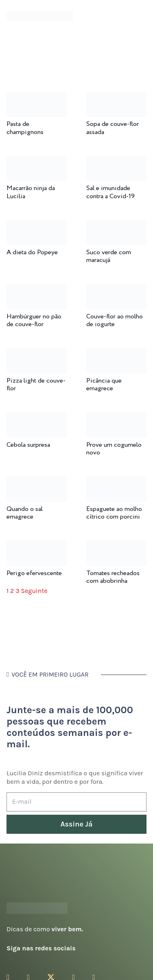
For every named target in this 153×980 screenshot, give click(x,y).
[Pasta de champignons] (37, 97)
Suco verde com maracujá (109, 256)
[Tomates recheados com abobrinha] (116, 546)
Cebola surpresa (28, 445)
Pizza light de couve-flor (36, 385)
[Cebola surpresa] (37, 418)
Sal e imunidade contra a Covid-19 (110, 192)
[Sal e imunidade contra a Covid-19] (116, 161)
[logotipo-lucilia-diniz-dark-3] (40, 16)
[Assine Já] (76, 824)
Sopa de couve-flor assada (113, 128)
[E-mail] (76, 802)
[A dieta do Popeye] (37, 225)
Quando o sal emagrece (25, 513)
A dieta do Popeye (32, 252)
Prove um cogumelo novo (114, 449)
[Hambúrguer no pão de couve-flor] (37, 289)
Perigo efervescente (34, 573)
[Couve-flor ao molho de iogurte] (116, 289)
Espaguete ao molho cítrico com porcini (114, 513)
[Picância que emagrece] (116, 354)
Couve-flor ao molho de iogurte (115, 320)
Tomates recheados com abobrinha (113, 577)
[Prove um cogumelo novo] (116, 418)
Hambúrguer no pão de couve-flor (34, 320)
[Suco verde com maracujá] (116, 225)
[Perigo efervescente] (37, 546)
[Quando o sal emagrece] (37, 482)
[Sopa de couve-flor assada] (116, 97)
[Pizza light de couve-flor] (37, 354)
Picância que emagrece (104, 385)
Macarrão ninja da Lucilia (31, 192)
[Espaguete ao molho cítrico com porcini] (116, 482)
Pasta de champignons (25, 128)
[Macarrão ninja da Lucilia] (37, 161)
